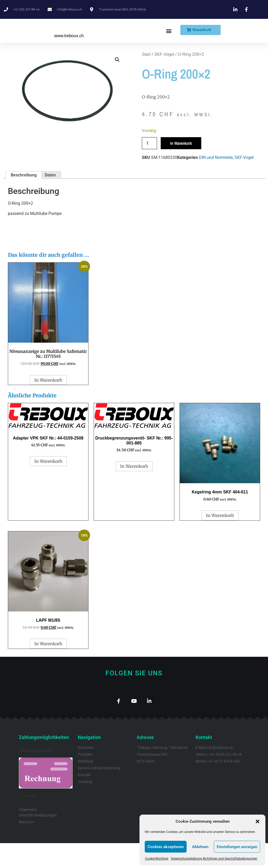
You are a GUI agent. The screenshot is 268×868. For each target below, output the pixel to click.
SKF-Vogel (164, 77)
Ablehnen (200, 847)
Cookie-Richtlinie (157, 859)
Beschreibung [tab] (24, 198)
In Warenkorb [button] (48, 403)
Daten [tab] (50, 198)
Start (146, 77)
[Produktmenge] (149, 166)
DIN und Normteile (216, 180)
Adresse (145, 762)
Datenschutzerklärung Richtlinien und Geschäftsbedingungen (214, 859)
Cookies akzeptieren (166, 847)
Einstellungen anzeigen (237, 847)
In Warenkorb (181, 166)
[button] (258, 821)
